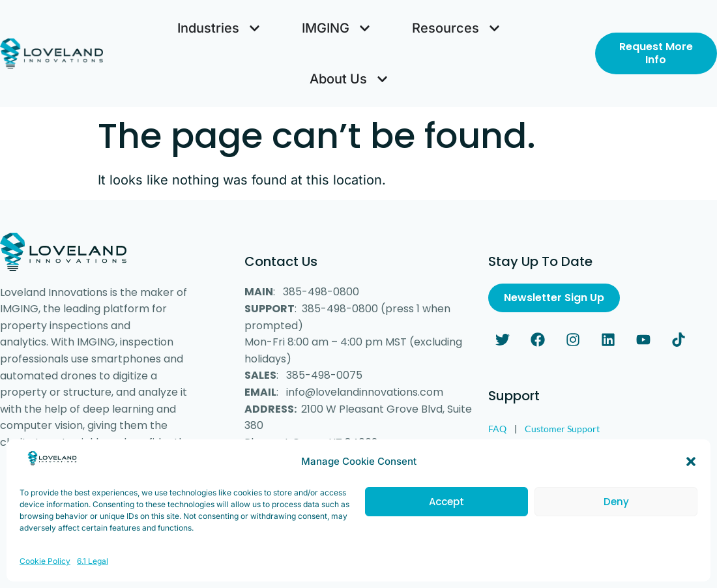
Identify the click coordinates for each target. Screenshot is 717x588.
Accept (446, 519)
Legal (499, 450)
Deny (616, 519)
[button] (691, 478)
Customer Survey (564, 450)
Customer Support (562, 429)
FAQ (497, 429)
